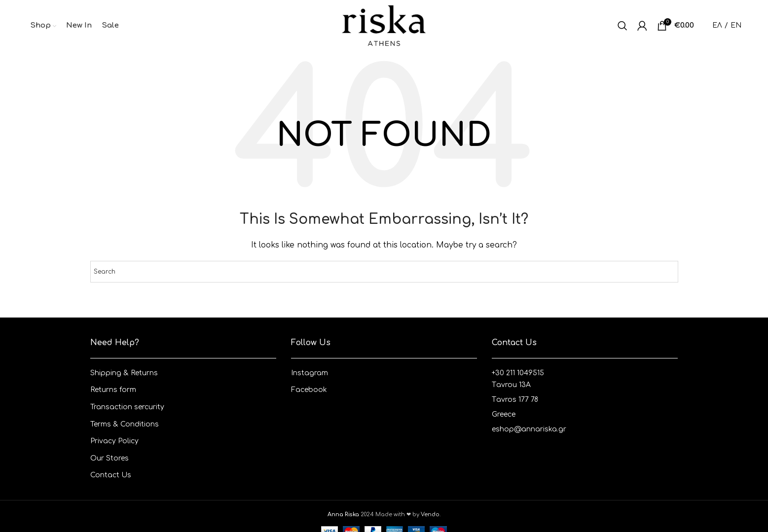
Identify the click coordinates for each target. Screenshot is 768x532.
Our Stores (110, 458)
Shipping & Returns (124, 373)
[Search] (622, 26)
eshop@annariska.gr (529, 429)
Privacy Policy (114, 441)
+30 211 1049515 (518, 373)
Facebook (309, 390)
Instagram (310, 373)
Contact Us (111, 475)
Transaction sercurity (127, 407)
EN (736, 25)
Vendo (430, 514)
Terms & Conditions (125, 424)
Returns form (113, 390)
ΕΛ (717, 25)
